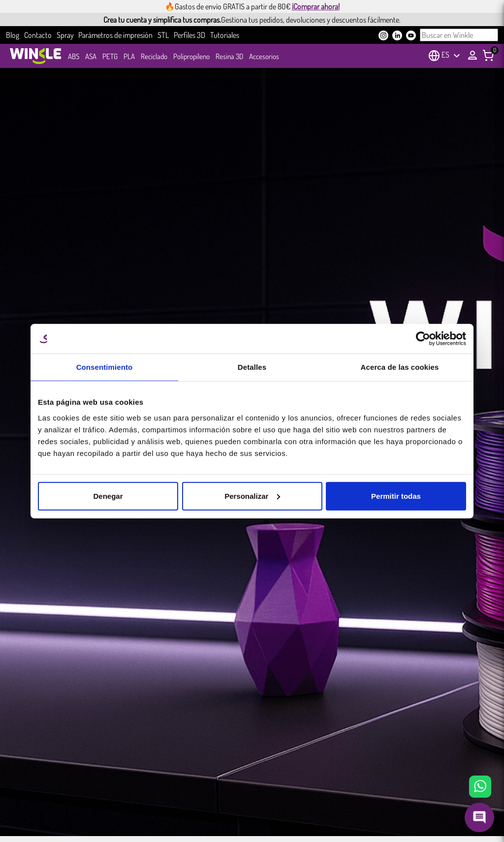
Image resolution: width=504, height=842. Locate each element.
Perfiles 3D (189, 35)
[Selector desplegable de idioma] (452, 56)
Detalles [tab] (252, 367)
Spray (65, 35)
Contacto (38, 35)
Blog (13, 35)
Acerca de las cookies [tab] (400, 367)
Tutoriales (225, 35)
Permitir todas (396, 496)
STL (163, 35)
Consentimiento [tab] (105, 367)
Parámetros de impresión (115, 35)
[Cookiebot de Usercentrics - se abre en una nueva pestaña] (423, 339)
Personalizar (252, 496)
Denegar (108, 496)
